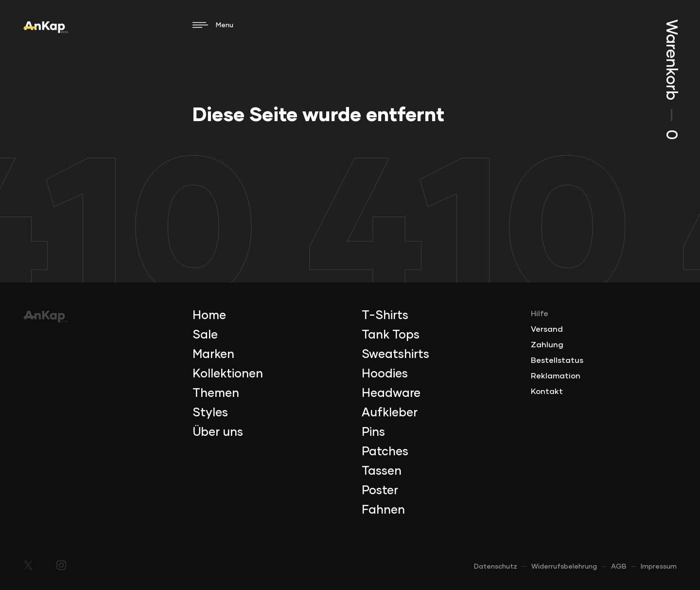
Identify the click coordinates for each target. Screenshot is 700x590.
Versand (547, 329)
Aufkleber (390, 413)
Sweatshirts (395, 355)
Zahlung (547, 345)
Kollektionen (228, 374)
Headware (391, 393)
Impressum (659, 567)
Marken (213, 355)
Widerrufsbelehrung (564, 567)
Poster (380, 491)
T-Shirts (385, 316)
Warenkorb (671, 80)
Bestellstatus (557, 360)
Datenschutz (496, 567)
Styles (210, 413)
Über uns (218, 432)
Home (209, 316)
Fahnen (383, 510)
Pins (373, 432)
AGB (619, 567)
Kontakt (547, 392)
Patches (385, 452)
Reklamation (556, 376)
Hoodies (385, 374)
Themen (216, 393)
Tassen (382, 471)
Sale (205, 335)
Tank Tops (391, 335)
